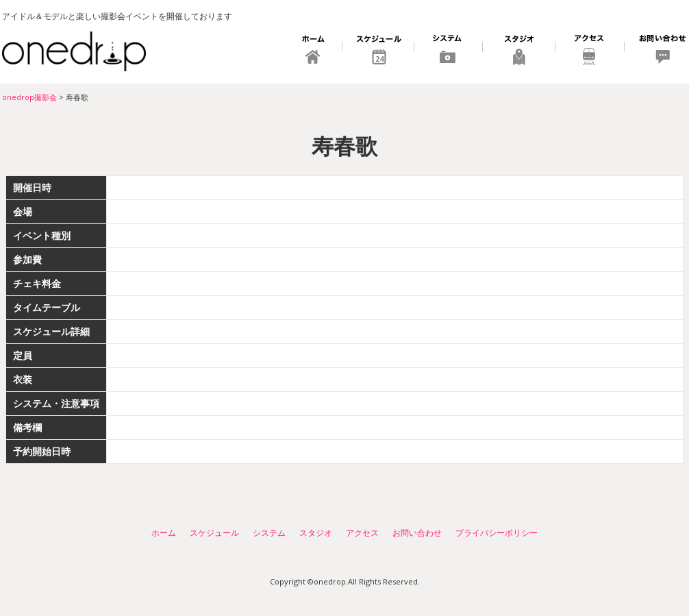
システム (449, 51)
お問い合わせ (656, 51)
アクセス (590, 51)
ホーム (314, 51)
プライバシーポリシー (497, 533)
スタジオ (519, 51)
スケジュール (378, 51)
